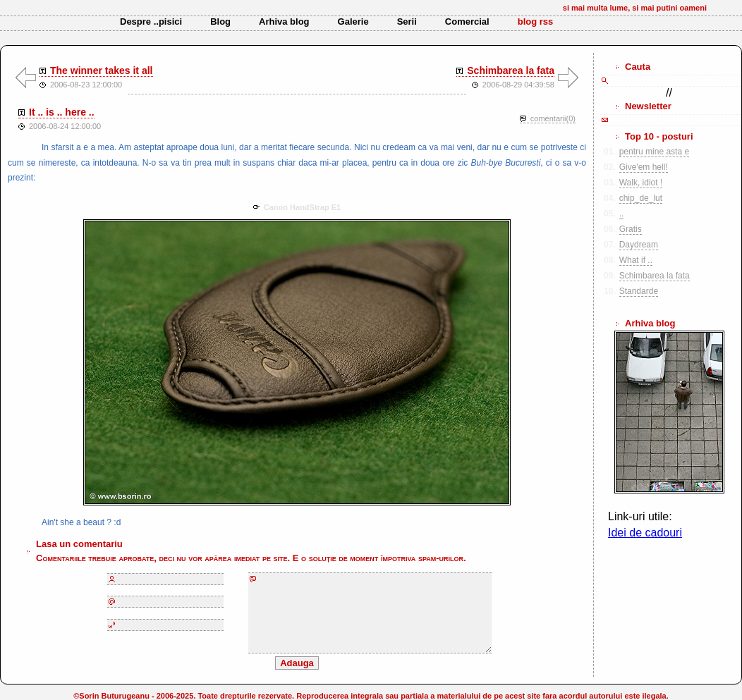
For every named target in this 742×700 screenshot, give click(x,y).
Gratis (631, 229)
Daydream (639, 245)
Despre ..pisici (151, 22)
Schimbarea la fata (511, 70)
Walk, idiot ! (641, 183)
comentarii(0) (553, 118)
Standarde (639, 291)
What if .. (636, 260)
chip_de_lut (641, 198)
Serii (407, 22)
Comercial (467, 22)
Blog (220, 22)
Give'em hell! (644, 167)
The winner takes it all (102, 70)
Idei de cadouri (645, 533)
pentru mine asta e (654, 152)
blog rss (536, 22)
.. (622, 214)
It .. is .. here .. (62, 112)
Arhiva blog (284, 22)
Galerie (353, 22)
